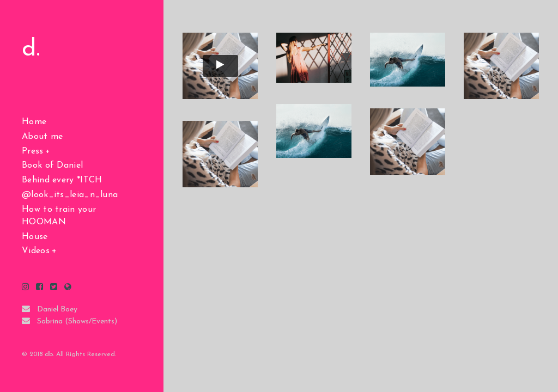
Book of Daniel (52, 166)
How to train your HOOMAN (59, 216)
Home (34, 122)
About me (42, 137)
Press (33, 151)
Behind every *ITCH (62, 180)
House (35, 237)
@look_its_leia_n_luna (70, 195)
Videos (36, 251)
